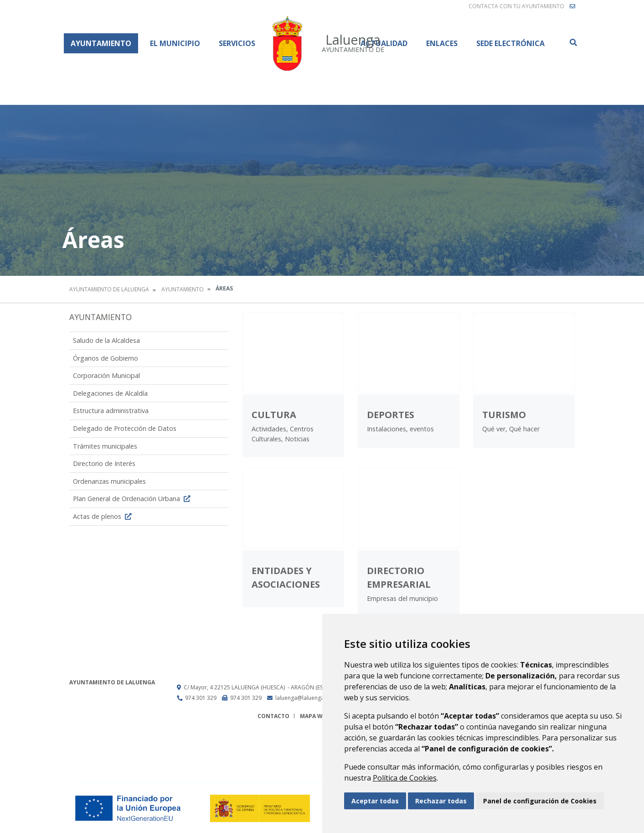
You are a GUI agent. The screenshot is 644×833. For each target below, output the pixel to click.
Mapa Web (315, 716)
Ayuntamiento (101, 43)
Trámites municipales (105, 446)
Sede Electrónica (510, 43)
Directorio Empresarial (399, 577)
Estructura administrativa (111, 411)
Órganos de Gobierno (106, 358)
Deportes (391, 415)
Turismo (504, 415)
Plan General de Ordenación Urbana (133, 499)
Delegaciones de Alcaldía (110, 393)
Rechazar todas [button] (441, 801)
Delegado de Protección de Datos (125, 428)
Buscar (573, 42)
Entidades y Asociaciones (286, 577)
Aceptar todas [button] (375, 801)
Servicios (237, 43)
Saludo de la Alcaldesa (106, 340)
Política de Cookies (405, 778)
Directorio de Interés (104, 463)
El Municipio (175, 43)
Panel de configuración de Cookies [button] (540, 801)
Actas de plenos (103, 516)
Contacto (273, 716)
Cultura (274, 415)
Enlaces (442, 43)
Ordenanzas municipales (109, 481)
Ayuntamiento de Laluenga (109, 289)
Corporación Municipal (106, 375)
